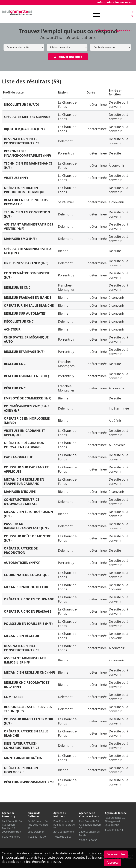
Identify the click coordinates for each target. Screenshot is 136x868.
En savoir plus (116, 854)
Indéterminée (97, 104)
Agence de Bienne (116, 813)
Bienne (63, 251)
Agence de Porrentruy (9, 815)
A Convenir (117, 445)
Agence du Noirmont (60, 815)
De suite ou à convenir (119, 104)
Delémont (65, 141)
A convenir (117, 388)
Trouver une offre (68, 57)
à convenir (116, 202)
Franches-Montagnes (66, 287)
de (132, 16)
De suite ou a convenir (119, 481)
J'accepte (113, 863)
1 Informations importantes (113, 2)
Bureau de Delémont (34, 815)
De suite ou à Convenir (119, 587)
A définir (115, 420)
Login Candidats (123, 30)
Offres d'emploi (104, 30)
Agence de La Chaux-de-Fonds (89, 815)
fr (132, 12)
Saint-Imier (66, 202)
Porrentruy (66, 153)
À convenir (117, 165)
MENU (97, 15)
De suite (115, 153)
